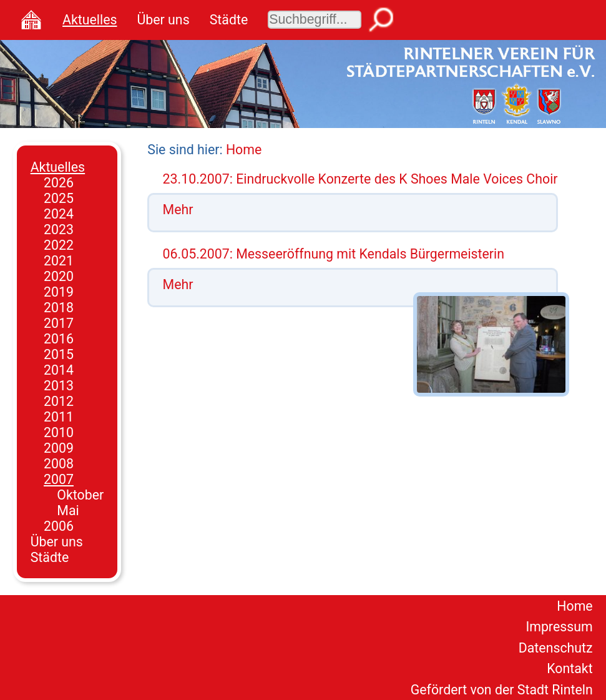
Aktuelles (90, 20)
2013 (59, 386)
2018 (59, 308)
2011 (59, 417)
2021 (59, 261)
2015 (59, 354)
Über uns (163, 20)
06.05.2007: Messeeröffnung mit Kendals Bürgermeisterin (334, 254)
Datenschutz (556, 648)
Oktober (80, 495)
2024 (59, 214)
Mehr (178, 210)
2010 (59, 432)
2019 (59, 292)
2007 (59, 479)
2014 (59, 370)
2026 (59, 183)
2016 (59, 339)
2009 (59, 448)
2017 (59, 323)
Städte (229, 20)
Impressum (559, 627)
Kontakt (569, 668)
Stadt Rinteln (555, 690)
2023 (59, 229)
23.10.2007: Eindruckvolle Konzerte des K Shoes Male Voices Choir (360, 179)
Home (244, 150)
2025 (59, 198)
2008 (59, 464)
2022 (59, 245)
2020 (59, 276)
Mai (68, 510)
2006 (59, 526)
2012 (59, 401)
